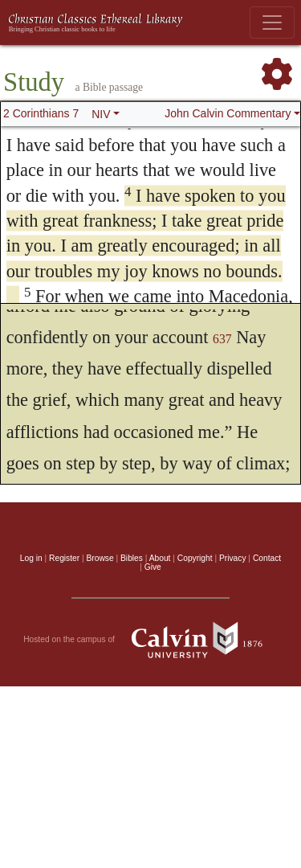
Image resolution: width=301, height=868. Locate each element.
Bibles (132, 558)
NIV (101, 114)
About (160, 558)
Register (64, 558)
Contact (267, 558)
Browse (100, 558)
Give (153, 567)
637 (222, 339)
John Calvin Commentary (228, 113)
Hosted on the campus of (150, 640)
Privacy (233, 558)
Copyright (195, 558)
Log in (31, 558)
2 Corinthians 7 (41, 113)
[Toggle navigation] (272, 23)
